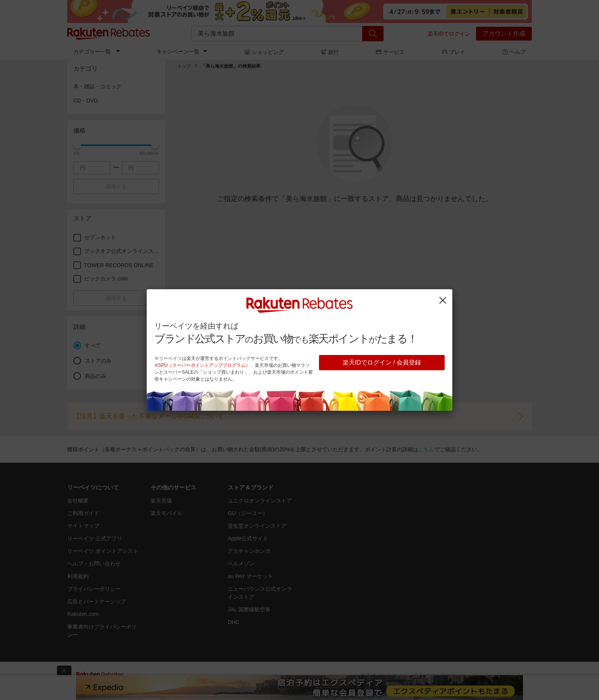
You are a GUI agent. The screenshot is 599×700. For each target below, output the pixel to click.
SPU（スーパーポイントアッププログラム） (204, 365)
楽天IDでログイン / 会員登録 (382, 362)
